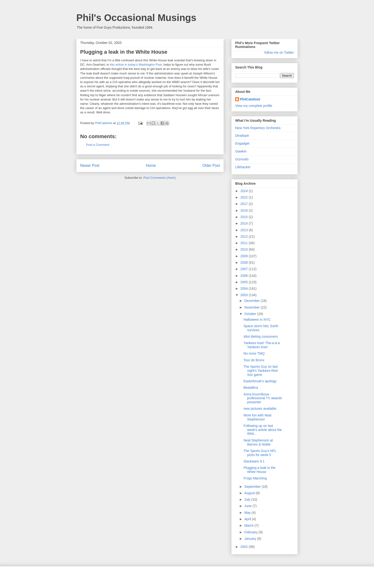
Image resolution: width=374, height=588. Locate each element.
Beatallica (251, 388)
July (248, 499)
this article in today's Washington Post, (136, 65)
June (248, 506)
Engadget (242, 143)
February (251, 532)
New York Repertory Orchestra (258, 128)
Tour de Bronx (254, 360)
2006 (245, 276)
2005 (245, 282)
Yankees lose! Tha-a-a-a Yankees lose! (262, 345)
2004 (245, 289)
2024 (245, 191)
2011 (245, 243)
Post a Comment (98, 145)
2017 (245, 204)
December (252, 301)
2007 (245, 269)
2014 (245, 223)
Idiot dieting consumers (261, 336)
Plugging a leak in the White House (260, 470)
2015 (245, 217)
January (251, 539)
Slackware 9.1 (254, 461)
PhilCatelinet (250, 99)
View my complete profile (254, 106)
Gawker (241, 151)
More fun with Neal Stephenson (257, 417)
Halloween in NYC (257, 320)
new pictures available (260, 409)
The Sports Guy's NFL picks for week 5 (260, 453)
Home (151, 165)
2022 (245, 197)
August (250, 493)
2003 (245, 295)
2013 (245, 230)
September (253, 487)
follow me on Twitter (279, 52)
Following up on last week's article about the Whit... (263, 430)
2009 (245, 256)
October (251, 314)
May (248, 513)
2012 (245, 236)
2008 (245, 262)
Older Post (211, 165)
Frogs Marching (255, 478)
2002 (245, 547)
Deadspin (242, 136)
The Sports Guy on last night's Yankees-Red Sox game (261, 371)
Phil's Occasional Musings (136, 18)
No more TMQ (254, 353)
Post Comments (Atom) (159, 178)
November (252, 307)
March (249, 525)
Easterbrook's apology (260, 381)
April (248, 519)
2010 (245, 249)
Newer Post (90, 165)
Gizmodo (242, 159)
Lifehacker (243, 167)
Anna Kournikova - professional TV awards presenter (263, 398)
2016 (245, 210)
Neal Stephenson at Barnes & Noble (258, 442)
